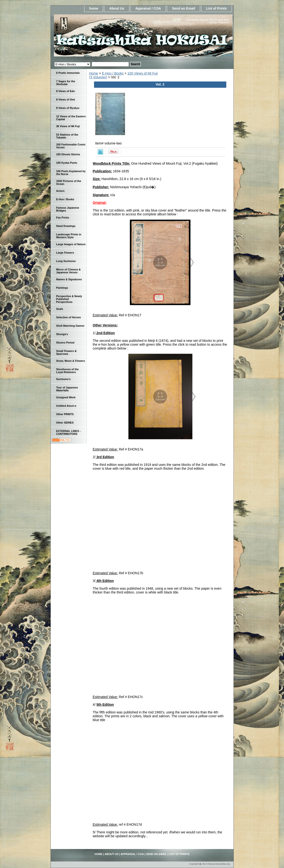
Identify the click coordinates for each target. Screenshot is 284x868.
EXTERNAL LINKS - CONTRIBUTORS (69, 432)
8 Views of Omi (66, 100)
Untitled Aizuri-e (66, 406)
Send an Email (183, 8)
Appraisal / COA (148, 8)
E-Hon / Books (113, 73)
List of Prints (216, 8)
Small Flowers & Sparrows (66, 352)
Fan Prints (63, 218)
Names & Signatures (69, 279)
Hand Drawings (66, 226)
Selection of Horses (69, 317)
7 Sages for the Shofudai (66, 83)
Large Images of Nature (71, 244)
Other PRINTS (65, 414)
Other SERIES (65, 423)
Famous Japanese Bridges (68, 209)
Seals (60, 309)
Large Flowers (65, 253)
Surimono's (63, 379)
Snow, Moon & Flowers (71, 361)
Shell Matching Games (70, 326)
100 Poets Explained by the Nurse (71, 173)
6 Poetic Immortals (68, 73)
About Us (117, 8)
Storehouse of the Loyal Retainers (68, 371)
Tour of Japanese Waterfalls (67, 389)
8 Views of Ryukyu (68, 108)
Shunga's (62, 334)
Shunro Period (65, 343)
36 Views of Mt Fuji (68, 126)
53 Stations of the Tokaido (67, 136)
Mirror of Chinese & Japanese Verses (69, 271)
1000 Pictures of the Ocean (69, 182)
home (94, 8)
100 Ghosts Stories (68, 154)
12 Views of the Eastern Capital (71, 118)
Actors (60, 191)
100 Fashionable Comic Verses (71, 146)
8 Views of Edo (66, 91)
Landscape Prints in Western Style (69, 236)
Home (94, 73)
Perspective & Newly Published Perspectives (69, 299)
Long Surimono (66, 261)
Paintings (62, 288)
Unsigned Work (66, 397)
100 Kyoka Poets (67, 163)
